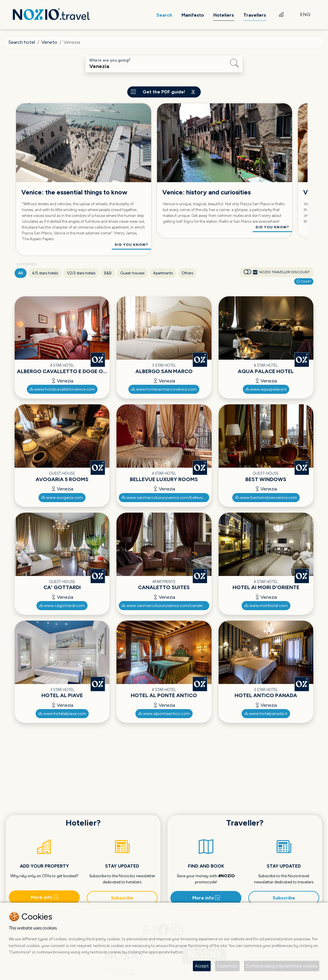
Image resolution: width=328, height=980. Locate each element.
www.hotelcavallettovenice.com (62, 389)
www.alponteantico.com (164, 714)
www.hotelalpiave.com (62, 714)
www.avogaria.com (62, 498)
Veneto (49, 42)
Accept (202, 966)
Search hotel (22, 42)
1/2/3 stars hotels (81, 273)
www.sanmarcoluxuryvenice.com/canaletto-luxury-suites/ (165, 606)
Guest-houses (132, 273)
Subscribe (122, 898)
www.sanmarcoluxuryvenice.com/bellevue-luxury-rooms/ (165, 498)
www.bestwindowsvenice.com (266, 498)
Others (187, 273)
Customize (227, 966)
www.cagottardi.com (62, 606)
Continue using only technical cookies (282, 966)
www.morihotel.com (266, 606)
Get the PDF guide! (164, 92)
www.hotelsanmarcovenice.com (164, 389)
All (21, 273)
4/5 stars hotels (45, 273)
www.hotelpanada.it (266, 714)
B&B (108, 273)
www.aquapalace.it (266, 389)
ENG (305, 14)
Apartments (163, 273)
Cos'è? (304, 281)
